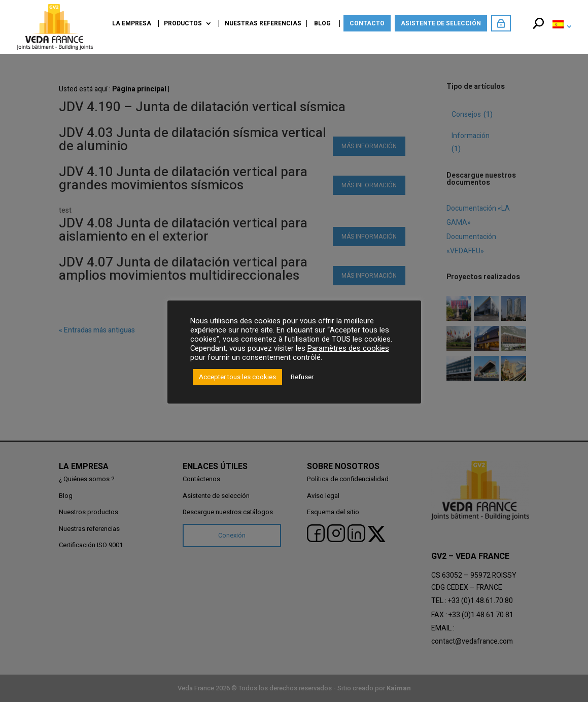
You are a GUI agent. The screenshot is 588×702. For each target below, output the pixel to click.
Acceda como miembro (501, 23)
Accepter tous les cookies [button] (237, 377)
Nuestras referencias (263, 24)
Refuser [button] (302, 377)
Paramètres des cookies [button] (348, 348)
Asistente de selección (441, 23)
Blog (322, 24)
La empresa (132, 24)
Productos (183, 24)
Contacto (367, 23)
